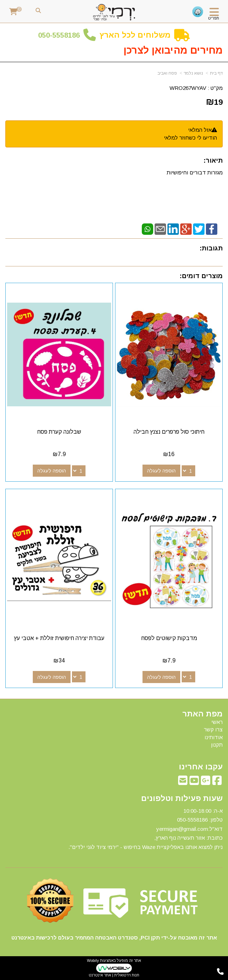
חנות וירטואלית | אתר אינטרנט (114, 975)
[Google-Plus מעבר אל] (206, 782)
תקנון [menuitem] (217, 745)
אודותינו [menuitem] (214, 737)
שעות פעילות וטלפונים (182, 798)
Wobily (93, 960)
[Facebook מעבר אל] (217, 782)
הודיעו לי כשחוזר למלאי (190, 138)
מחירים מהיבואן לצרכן (173, 50)
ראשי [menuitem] (217, 722)
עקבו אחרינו (201, 767)
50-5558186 (61, 35)
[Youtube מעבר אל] (194, 782)
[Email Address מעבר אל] (183, 782)
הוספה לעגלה (161, 471)
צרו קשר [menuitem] (213, 729)
